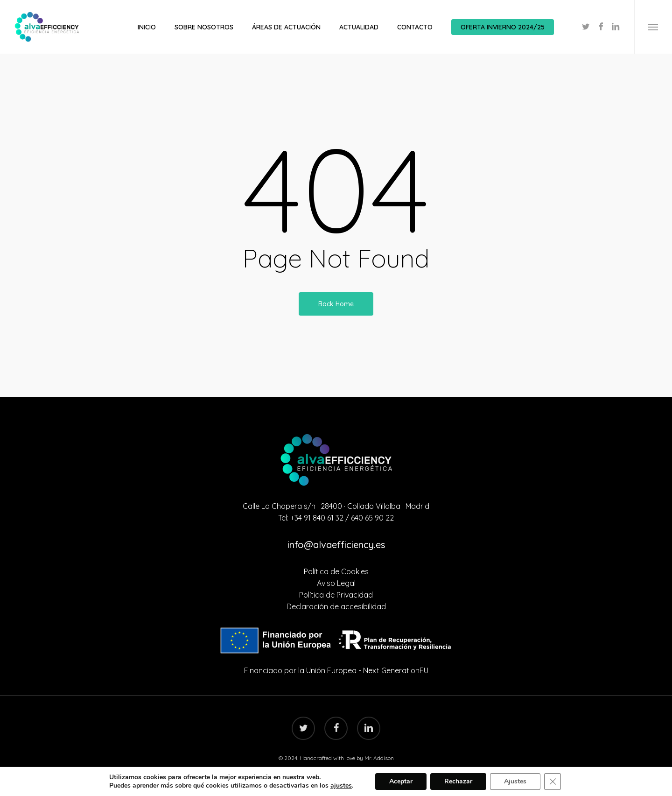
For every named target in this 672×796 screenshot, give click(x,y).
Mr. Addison (379, 758)
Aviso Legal (336, 583)
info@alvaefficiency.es (336, 545)
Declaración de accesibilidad (336, 606)
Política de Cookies (336, 571)
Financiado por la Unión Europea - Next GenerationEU (336, 670)
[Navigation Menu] (653, 27)
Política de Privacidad (336, 595)
